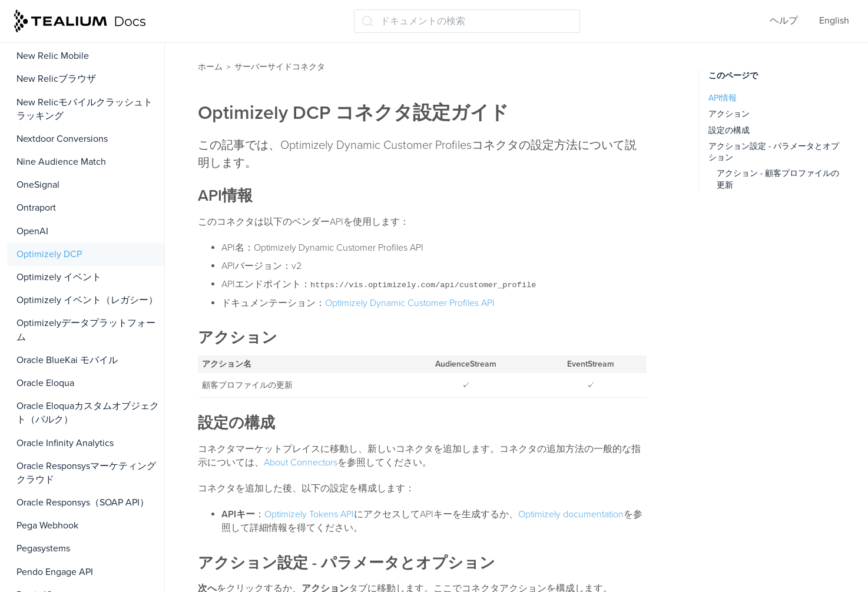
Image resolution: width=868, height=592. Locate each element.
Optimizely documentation (571, 514)
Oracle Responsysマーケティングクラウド (86, 473)
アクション (729, 114)
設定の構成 (729, 130)
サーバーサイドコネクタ (280, 67)
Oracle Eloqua (45, 383)
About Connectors (301, 463)
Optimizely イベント (59, 277)
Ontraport (36, 208)
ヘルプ (784, 21)
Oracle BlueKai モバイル (67, 360)
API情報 (723, 98)
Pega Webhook (47, 526)
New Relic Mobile (53, 56)
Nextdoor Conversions (62, 139)
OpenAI (32, 231)
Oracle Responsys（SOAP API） (83, 503)
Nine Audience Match (61, 162)
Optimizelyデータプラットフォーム (86, 330)
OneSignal (38, 185)
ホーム (210, 67)
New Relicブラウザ (56, 79)
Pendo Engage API (55, 572)
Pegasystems (43, 548)
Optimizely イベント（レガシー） (87, 300)
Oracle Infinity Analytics (65, 443)
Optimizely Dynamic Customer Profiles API (410, 303)
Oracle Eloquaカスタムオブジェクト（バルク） (88, 413)
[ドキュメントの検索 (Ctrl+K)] (467, 21)
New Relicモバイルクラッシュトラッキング (85, 109)
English (834, 21)
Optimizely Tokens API (309, 514)
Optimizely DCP (49, 254)
